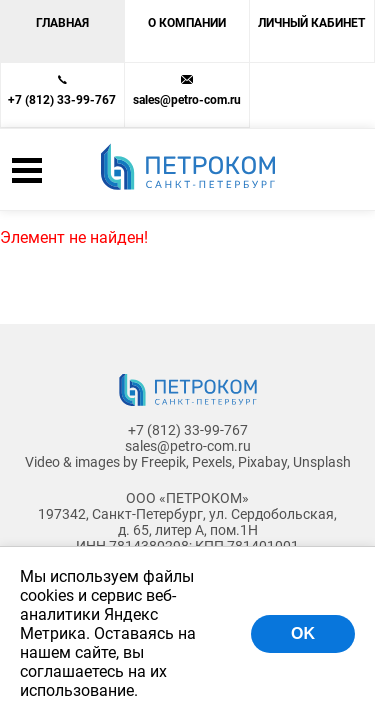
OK (303, 633)
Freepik (163, 462)
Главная (62, 23)
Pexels (212, 462)
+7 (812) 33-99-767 (62, 100)
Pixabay (262, 462)
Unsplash (322, 462)
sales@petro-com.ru (187, 100)
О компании (187, 23)
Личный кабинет (311, 23)
